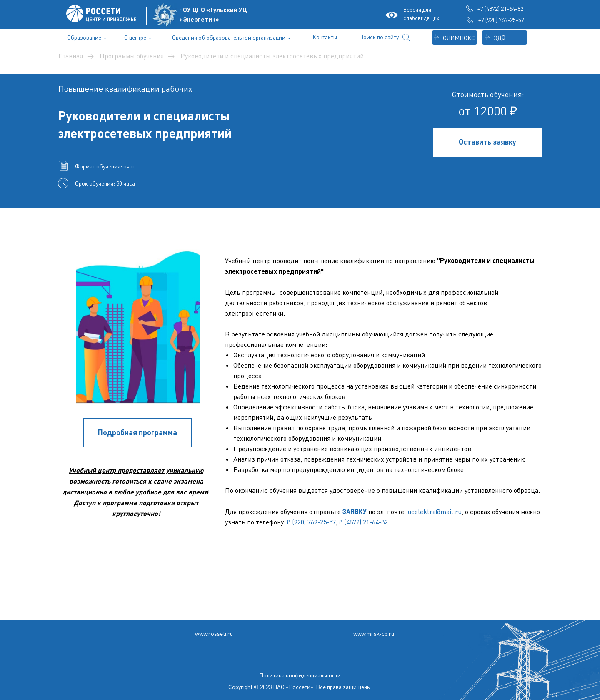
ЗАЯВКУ (355, 511)
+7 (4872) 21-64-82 (500, 9)
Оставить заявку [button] (487, 142)
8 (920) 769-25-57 (311, 522)
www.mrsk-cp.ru (374, 634)
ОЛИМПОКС (459, 38)
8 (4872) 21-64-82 (364, 522)
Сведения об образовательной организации (229, 37)
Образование (84, 37)
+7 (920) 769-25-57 (501, 20)
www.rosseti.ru (214, 634)
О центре (135, 37)
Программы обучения (132, 56)
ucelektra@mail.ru (435, 512)
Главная (71, 56)
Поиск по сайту (379, 37)
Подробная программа (137, 432)
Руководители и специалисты (144, 115)
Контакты (325, 37)
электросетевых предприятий (145, 133)
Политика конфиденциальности (300, 675)
